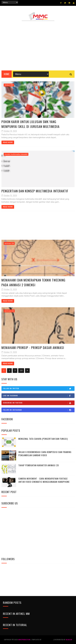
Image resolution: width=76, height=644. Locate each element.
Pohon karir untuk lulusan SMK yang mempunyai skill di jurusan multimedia (31, 124)
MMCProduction (25, 640)
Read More (8, 142)
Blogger (69, 640)
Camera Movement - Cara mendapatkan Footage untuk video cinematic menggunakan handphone (44, 480)
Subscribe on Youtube (39, 403)
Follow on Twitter (39, 388)
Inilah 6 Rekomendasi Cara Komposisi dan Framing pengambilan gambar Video (45, 454)
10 (21, 370)
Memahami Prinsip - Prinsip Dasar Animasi (33, 348)
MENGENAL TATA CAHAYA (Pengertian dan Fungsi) (43, 439)
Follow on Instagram (39, 410)
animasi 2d (9, 243)
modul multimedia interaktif (16, 154)
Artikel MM (9, 85)
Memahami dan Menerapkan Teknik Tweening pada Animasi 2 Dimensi (33, 282)
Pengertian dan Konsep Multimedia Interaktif (35, 191)
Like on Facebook (39, 396)
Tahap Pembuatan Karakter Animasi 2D (39, 465)
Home (7, 74)
